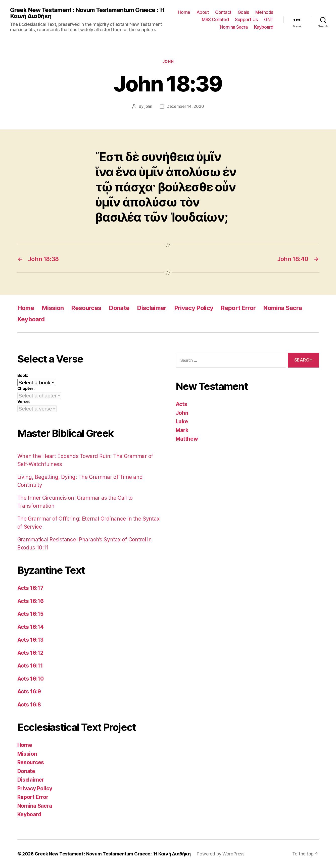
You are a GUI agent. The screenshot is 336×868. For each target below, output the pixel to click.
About (203, 12)
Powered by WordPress (221, 854)
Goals (244, 12)
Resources (86, 308)
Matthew (187, 439)
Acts (181, 404)
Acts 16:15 (30, 614)
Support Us (246, 19)
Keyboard (264, 27)
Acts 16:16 (31, 601)
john (148, 106)
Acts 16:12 (30, 653)
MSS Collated (215, 19)
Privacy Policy (194, 308)
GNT (269, 19)
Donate (119, 308)
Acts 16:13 (30, 640)
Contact (223, 12)
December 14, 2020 (185, 106)
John (168, 62)
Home (184, 12)
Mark (182, 430)
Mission (53, 308)
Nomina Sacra (234, 27)
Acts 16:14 (31, 627)
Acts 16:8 (29, 705)
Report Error (238, 308)
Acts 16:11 (30, 666)
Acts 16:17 (30, 588)
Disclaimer (152, 308)
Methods (264, 12)
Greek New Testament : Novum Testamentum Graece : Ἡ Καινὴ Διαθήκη (87, 13)
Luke (182, 421)
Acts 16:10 (31, 679)
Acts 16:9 (29, 692)
